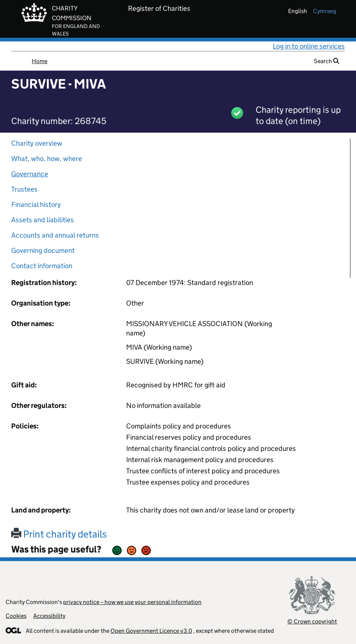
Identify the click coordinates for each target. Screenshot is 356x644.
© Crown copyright (312, 621)
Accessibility (49, 616)
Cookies (16, 616)
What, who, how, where (47, 159)
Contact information (42, 266)
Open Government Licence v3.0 (151, 631)
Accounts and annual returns (55, 235)
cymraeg (325, 11)
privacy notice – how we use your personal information (132, 602)
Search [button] (327, 61)
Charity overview (37, 143)
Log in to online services (309, 46)
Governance (30, 174)
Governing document (43, 250)
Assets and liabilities (43, 220)
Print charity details (59, 534)
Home (40, 61)
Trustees (24, 189)
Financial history (36, 205)
